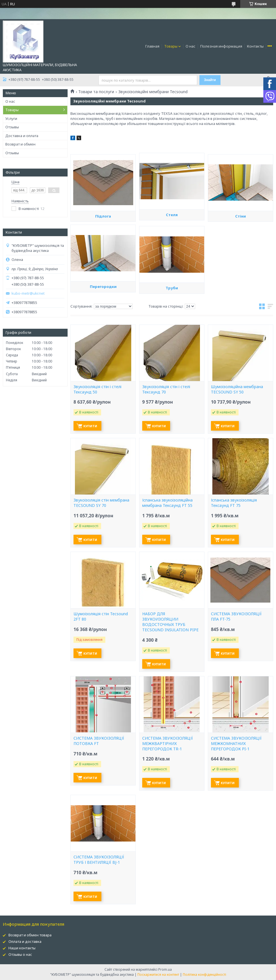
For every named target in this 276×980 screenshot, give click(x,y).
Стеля (172, 258)
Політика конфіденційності (204, 975)
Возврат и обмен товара (30, 935)
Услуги (11, 118)
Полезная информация (221, 46)
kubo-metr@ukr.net (28, 293)
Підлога (103, 262)
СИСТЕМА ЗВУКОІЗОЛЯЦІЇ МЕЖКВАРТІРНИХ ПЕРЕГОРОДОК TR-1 (168, 744)
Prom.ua (165, 969)
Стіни (241, 262)
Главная (152, 46)
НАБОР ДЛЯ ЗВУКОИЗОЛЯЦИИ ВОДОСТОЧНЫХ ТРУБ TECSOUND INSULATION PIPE (170, 622)
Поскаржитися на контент (158, 975)
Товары (171, 46)
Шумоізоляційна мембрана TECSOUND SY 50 (237, 389)
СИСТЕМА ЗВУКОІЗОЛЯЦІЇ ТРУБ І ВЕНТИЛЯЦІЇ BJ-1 (99, 860)
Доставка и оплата (22, 136)
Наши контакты (22, 948)
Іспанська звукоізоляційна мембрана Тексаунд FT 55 (167, 503)
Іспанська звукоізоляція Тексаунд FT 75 (234, 503)
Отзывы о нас (20, 954)
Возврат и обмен (20, 144)
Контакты (255, 46)
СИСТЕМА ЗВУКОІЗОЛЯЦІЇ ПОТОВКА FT (99, 741)
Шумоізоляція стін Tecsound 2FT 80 (101, 617)
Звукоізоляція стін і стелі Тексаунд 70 (166, 389)
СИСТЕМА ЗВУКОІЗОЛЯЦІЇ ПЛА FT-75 (236, 617)
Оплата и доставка (25, 941)
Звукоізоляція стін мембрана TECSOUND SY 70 (101, 503)
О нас (191, 46)
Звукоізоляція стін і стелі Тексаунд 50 (97, 389)
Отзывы (12, 127)
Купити (90, 426)
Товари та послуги (96, 92)
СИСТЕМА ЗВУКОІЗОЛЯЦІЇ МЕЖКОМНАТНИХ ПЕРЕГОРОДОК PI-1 (236, 744)
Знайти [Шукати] (210, 80)
